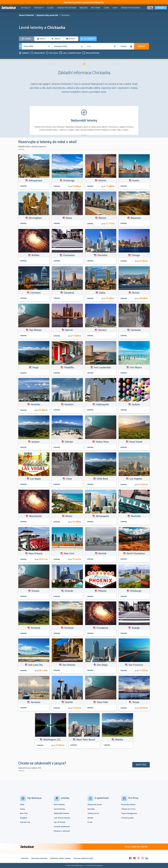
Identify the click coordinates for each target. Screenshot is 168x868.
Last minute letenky (62, 818)
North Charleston (136, 553)
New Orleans (36, 553)
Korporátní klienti (128, 804)
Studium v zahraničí (62, 831)
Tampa (136, 702)
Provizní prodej (127, 818)
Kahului (69, 442)
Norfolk (102, 553)
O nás (90, 822)
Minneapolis (102, 516)
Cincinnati (35, 293)
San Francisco (136, 665)
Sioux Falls (102, 702)
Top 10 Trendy (60, 822)
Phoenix (102, 591)
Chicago (136, 255)
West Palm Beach (86, 739)
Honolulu (35, 404)
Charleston (69, 255)
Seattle (69, 702)
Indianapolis (102, 404)
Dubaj (22, 809)
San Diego (102, 665)
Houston (69, 404)
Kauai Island (136, 442)
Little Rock (102, 479)
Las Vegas (36, 479)
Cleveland (69, 293)
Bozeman (136, 218)
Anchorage (69, 180)
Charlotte (102, 255)
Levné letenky (59, 809)
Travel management (129, 813)
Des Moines (35, 330)
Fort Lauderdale (102, 367)
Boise (69, 218)
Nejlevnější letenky (62, 813)
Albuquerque (36, 180)
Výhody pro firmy (128, 809)
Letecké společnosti (62, 826)
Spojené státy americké (47, 15)
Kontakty (91, 809)
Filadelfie (69, 367)
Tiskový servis (93, 813)
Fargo (35, 367)
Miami (69, 516)
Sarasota (35, 702)
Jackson (136, 404)
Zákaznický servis (95, 804)
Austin (136, 180)
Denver (136, 293)
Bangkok (24, 818)
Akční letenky (59, 804)
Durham (102, 330)
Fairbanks (136, 330)
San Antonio (69, 665)
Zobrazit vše (25, 822)
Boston (102, 218)
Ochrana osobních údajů (83, 858)
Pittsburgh (136, 591)
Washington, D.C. (52, 739)
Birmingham (35, 218)
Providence (102, 628)
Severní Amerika (26, 15)
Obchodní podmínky (39, 858)
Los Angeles (136, 479)
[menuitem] (26, 8)
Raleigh (136, 628)
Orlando (69, 591)
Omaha (35, 591)
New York (69, 553)
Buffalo (35, 255)
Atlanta (102, 180)
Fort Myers (136, 367)
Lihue (69, 479)
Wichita (119, 739)
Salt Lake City (35, 665)
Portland (35, 628)
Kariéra (90, 818)
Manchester (36, 516)
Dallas (102, 293)
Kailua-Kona (102, 442)
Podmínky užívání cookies (60, 858)
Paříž (22, 804)
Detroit (69, 330)
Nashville (136, 516)
